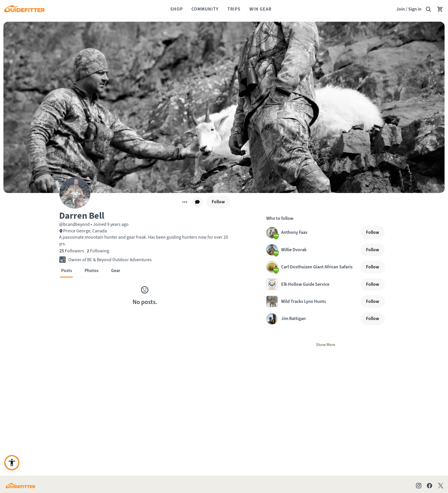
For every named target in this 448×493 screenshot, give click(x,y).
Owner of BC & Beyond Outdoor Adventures (110, 260)
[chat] (197, 202)
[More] (185, 202)
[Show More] (326, 345)
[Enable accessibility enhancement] (12, 463)
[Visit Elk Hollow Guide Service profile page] (312, 284)
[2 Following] (98, 251)
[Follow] (218, 202)
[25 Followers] (72, 251)
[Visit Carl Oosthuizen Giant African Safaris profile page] (312, 267)
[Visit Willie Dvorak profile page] (312, 250)
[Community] (205, 9)
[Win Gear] (260, 9)
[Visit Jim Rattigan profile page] (312, 319)
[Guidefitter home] (24, 9)
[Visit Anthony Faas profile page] (312, 233)
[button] (145, 215)
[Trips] (234, 9)
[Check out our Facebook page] (429, 486)
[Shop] (177, 9)
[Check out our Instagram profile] (419, 486)
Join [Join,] (401, 9)
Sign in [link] (415, 9)
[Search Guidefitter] (428, 9)
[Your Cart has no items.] (440, 9)
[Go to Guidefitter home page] (20, 486)
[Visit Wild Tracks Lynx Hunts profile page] (312, 301)
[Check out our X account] (442, 486)
